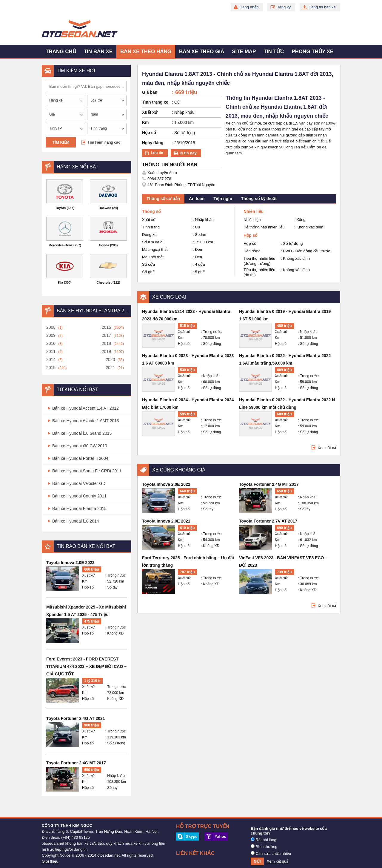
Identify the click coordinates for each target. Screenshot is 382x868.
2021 (110, 368)
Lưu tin (157, 153)
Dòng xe (149, 235)
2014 (51, 360)
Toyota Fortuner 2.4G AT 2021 (76, 718)
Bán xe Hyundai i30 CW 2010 (80, 446)
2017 (106, 335)
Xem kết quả (278, 861)
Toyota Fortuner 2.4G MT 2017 (76, 763)
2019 (106, 351)
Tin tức (274, 52)
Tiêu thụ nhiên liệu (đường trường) (259, 261)
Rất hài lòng (264, 840)
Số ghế (148, 272)
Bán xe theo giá (202, 52)
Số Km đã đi (153, 242)
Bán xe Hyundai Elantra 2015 (79, 508)
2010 (51, 343)
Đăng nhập (249, 7)
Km (85, 581)
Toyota (60, 208)
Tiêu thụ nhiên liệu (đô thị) (259, 272)
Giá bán (150, 92)
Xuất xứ (88, 575)
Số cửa (148, 264)
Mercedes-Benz (60, 245)
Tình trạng (151, 227)
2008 (51, 327)
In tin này (188, 153)
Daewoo (105, 208)
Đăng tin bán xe (322, 7)
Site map (244, 52)
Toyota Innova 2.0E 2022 (70, 563)
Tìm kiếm (61, 142)
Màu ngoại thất (155, 249)
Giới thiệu (50, 861)
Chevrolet (104, 282)
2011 (51, 351)
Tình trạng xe (155, 102)
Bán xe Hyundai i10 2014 (76, 521)
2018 (106, 343)
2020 (110, 360)
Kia (60, 282)
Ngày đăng (153, 143)
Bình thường (264, 847)
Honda (104, 245)
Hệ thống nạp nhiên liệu (264, 227)
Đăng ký (284, 7)
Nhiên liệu (252, 220)
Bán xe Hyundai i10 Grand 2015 (82, 433)
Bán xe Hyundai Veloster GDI (79, 483)
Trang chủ (61, 52)
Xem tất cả (327, 448)
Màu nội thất (153, 257)
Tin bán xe (98, 52)
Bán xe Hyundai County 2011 (79, 496)
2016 (106, 327)
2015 (51, 368)
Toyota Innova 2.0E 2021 (166, 521)
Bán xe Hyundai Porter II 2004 (80, 458)
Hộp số (88, 587)
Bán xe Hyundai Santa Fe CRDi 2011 (87, 471)
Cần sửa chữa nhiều (271, 853)
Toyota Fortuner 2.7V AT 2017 (268, 521)
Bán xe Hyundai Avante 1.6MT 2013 (86, 421)
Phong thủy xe (312, 52)
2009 (51, 335)
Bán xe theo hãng (146, 52)
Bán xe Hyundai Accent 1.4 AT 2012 (86, 408)
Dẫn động (252, 251)
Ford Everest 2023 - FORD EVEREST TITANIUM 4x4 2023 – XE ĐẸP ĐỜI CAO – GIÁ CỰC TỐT (86, 666)
